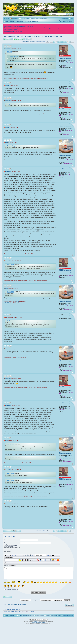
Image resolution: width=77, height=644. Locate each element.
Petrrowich (61, 169)
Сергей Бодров (14, 56)
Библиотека (15, 19)
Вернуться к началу (73, 80)
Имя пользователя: (9, 540)
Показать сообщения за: (19, 600)
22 (71, 158)
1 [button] (54, 42)
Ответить (7, 39)
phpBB (35, 622)
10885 (66, 62)
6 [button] (64, 42)
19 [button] (70, 42)
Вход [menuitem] (72, 19)
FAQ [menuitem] (22, 19)
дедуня (9, 52)
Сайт (7, 616)
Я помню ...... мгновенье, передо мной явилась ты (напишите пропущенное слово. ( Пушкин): (11, 545)
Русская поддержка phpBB (38, 623)
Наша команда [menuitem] (40, 616)
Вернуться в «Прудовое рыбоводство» (15, 604)
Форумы (12, 616)
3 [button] (58, 42)
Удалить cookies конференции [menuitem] (54, 616)
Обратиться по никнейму (65, 58)
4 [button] (60, 42)
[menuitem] (26, 19)
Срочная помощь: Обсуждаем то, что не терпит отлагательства (32, 36)
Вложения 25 (19, 39)
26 (71, 318)
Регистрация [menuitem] (65, 19)
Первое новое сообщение (29, 42)
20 (71, 86)
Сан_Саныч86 (7, 359)
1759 (66, 159)
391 (66, 87)
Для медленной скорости (67, 21)
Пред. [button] (51, 42)
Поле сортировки (42, 600)
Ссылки (8, 19)
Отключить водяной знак (11, 590)
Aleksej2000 (62, 57)
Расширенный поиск (71, 14)
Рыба (60, 154)
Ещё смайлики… (8, 588)
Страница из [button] (47, 42)
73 (71, 60)
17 (65, 173)
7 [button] (66, 42)
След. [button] (73, 42)
